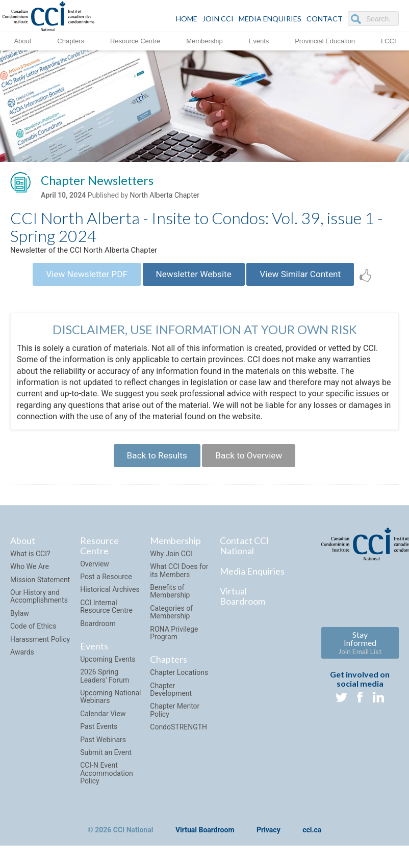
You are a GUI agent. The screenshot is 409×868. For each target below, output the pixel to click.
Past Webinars (103, 750)
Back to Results (153, 464)
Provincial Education (325, 40)
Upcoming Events (108, 670)
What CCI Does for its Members (179, 581)
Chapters (71, 40)
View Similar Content (308, 279)
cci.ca (312, 840)
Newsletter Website (194, 279)
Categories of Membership (171, 623)
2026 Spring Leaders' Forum (105, 686)
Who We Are (30, 577)
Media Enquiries (270, 19)
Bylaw (20, 624)
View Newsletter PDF (79, 279)
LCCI (389, 40)
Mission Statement (40, 590)
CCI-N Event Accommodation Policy (107, 784)
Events (259, 40)
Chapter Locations (179, 683)
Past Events (99, 737)
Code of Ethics (33, 637)
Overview (95, 575)
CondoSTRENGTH (178, 738)
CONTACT (325, 19)
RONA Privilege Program (174, 643)
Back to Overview (252, 464)
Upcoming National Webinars (110, 707)
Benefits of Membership (170, 602)
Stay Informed (360, 653)
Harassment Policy (40, 649)
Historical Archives (110, 600)
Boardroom (98, 634)
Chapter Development (171, 700)
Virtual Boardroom (242, 607)
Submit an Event (106, 763)
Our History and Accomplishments (39, 607)
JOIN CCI (218, 19)
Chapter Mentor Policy (175, 721)
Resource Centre (135, 40)
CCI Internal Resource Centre (106, 617)
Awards (22, 663)
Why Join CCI (171, 564)
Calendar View (103, 724)
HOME (187, 19)
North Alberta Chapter (165, 197)
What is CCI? (30, 564)
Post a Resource (106, 587)
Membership (205, 40)
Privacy (269, 840)
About (22, 40)
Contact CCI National (245, 556)
